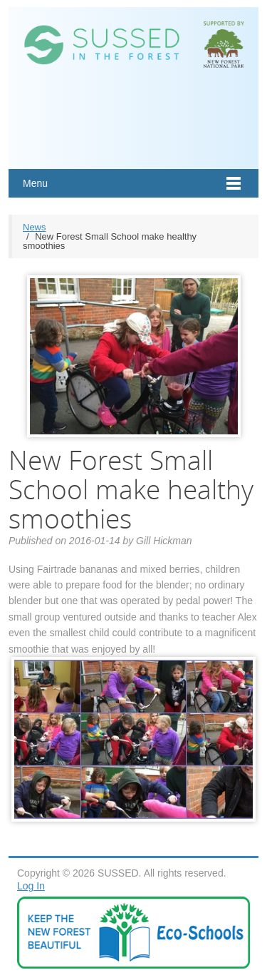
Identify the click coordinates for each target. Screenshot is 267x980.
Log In (31, 886)
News (35, 227)
